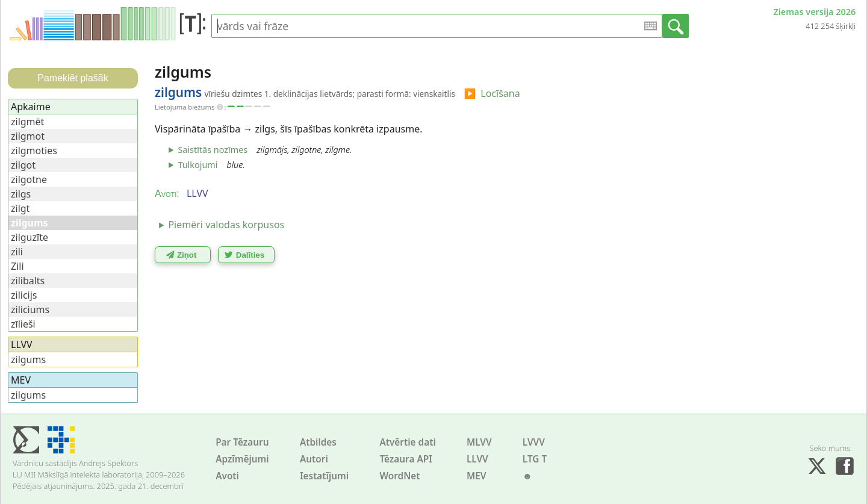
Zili (17, 266)
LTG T (535, 459)
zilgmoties (34, 151)
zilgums (28, 359)
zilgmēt (27, 122)
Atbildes (318, 442)
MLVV (479, 442)
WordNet (399, 476)
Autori (314, 459)
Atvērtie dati (407, 442)
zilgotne (29, 179)
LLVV (477, 459)
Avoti (227, 476)
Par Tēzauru (242, 442)
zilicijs (24, 295)
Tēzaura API (406, 459)
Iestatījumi (324, 476)
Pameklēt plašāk (73, 78)
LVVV (534, 442)
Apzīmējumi (242, 459)
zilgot (23, 165)
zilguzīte (30, 237)
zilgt (20, 208)
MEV (477, 476)
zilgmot (28, 136)
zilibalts (28, 281)
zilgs (21, 194)
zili (17, 252)
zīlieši (23, 324)
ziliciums (30, 310)
